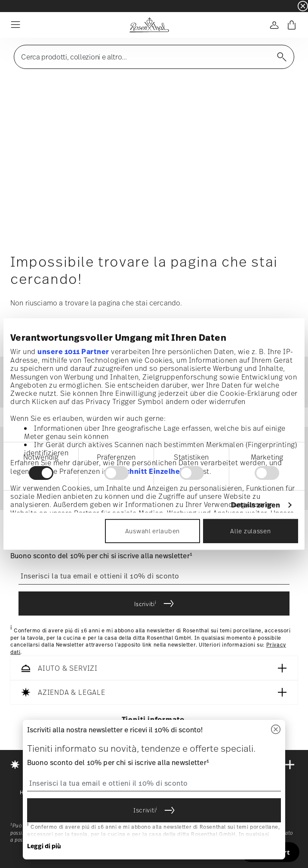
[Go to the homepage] (149, 25)
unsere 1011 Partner (73, 352)
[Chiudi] (276, 730)
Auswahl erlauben (152, 531)
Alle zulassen (250, 531)
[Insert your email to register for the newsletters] (154, 576)
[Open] (274, 25)
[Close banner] (303, 6)
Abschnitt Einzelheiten (153, 471)
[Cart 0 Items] (292, 25)
